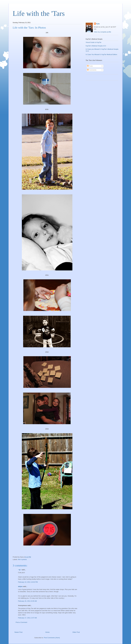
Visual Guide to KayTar (94, 42)
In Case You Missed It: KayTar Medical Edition (101, 54)
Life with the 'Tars (39, 13)
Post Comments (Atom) (52, 638)
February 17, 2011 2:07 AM (27, 618)
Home (48, 632)
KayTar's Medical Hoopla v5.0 (96, 46)
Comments (92, 70)
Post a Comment (21, 622)
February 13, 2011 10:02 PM (28, 582)
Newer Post (18, 632)
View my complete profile (103, 32)
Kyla (98, 24)
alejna (20, 586)
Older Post (76, 632)
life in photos (22, 559)
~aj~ (20, 570)
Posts (90, 66)
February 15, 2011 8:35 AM (27, 601)
